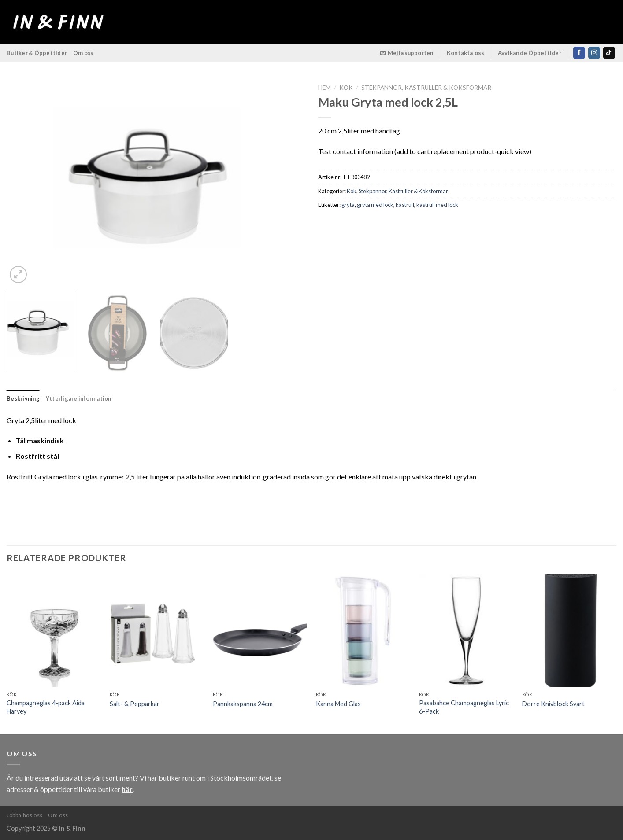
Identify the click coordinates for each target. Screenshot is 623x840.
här (127, 789)
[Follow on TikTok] (609, 53)
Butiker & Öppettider (37, 53)
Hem (324, 88)
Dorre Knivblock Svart (553, 704)
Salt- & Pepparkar (135, 704)
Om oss (83, 53)
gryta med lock (375, 205)
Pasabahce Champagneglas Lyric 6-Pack (464, 707)
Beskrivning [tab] (23, 398)
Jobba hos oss (25, 815)
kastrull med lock (437, 205)
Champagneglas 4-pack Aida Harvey (46, 707)
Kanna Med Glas (338, 704)
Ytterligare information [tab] (79, 398)
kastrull (405, 205)
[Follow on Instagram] (594, 53)
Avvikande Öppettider (530, 53)
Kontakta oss (466, 53)
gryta (348, 205)
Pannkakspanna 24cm (243, 704)
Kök (346, 88)
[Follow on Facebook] (579, 53)
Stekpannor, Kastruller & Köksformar (426, 88)
